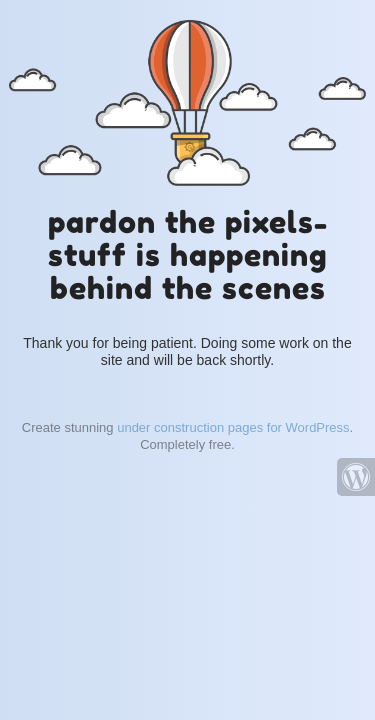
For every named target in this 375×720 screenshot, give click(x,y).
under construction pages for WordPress (233, 427)
